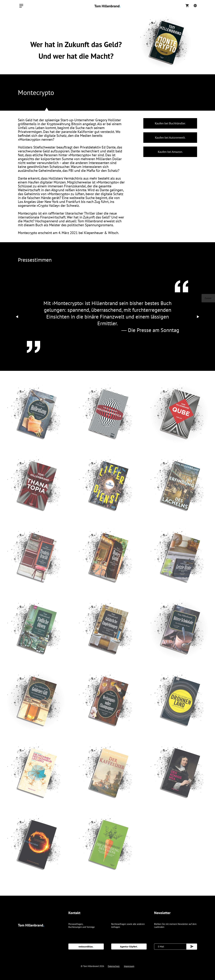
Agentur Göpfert (129, 946)
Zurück (208, 298)
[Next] (198, 317)
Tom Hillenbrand (108, 6)
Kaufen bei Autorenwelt (170, 138)
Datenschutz (114, 966)
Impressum (129, 966)
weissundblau (86, 946)
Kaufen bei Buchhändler (170, 123)
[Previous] (17, 317)
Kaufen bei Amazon (170, 152)
